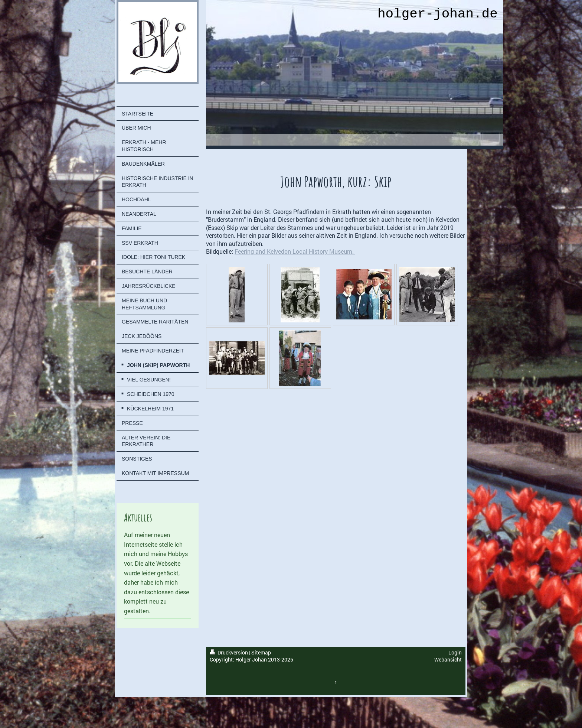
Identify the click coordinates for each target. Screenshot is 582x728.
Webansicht (448, 659)
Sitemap (261, 652)
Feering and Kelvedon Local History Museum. (295, 251)
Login (455, 652)
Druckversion (229, 652)
